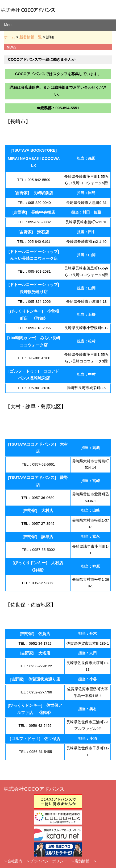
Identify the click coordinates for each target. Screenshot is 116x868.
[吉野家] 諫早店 (38, 537)
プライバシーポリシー (48, 861)
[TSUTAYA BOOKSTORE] (34, 150)
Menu (9, 25)
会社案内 (15, 861)
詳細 (40, 318)
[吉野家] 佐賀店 (35, 634)
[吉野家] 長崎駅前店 (34, 193)
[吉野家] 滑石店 (34, 232)
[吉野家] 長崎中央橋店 (34, 212)
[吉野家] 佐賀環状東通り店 (35, 679)
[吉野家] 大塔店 (35, 653)
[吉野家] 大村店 (38, 511)
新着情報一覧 (31, 37)
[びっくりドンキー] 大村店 (38, 563)
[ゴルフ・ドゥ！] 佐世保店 (35, 739)
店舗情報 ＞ (86, 861)
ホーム (10, 37)
